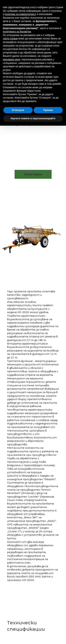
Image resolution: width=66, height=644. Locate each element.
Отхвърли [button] (18, 110)
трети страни (10, 39)
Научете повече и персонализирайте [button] (33, 118)
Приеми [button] (48, 110)
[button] (33, 174)
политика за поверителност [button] (20, 14)
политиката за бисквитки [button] (17, 32)
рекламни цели (11, 59)
